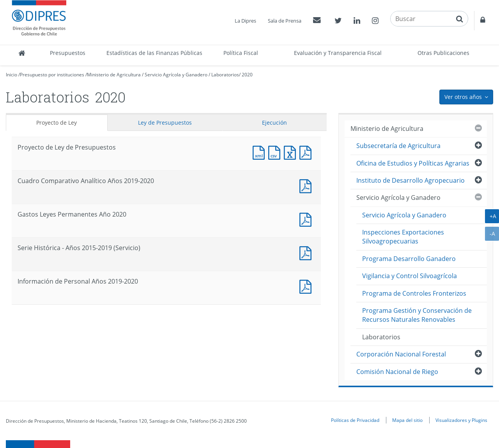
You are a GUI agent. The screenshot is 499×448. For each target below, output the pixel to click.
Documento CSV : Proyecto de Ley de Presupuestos (276, 152)
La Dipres (245, 21)
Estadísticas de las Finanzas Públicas (154, 53)
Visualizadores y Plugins (461, 420)
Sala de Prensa (285, 21)
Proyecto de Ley (57, 123)
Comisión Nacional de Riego (397, 372)
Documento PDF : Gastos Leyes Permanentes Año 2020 (307, 219)
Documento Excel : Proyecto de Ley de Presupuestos (292, 152)
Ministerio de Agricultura (114, 75)
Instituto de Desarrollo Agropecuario (411, 180)
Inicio (12, 75)
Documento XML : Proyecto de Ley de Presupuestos (260, 152)
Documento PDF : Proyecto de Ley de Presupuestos (307, 152)
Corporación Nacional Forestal (401, 354)
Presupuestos (68, 53)
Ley (165, 123)
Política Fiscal (241, 53)
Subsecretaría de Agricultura (398, 146)
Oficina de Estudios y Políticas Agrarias (413, 163)
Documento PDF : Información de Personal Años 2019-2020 (307, 286)
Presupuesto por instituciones (52, 75)
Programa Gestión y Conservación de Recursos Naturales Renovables (417, 315)
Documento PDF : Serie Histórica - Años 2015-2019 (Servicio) (307, 252)
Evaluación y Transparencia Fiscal (338, 53)
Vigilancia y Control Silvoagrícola (410, 276)
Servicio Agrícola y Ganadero (176, 75)
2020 (247, 75)
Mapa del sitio (407, 420)
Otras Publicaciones (443, 53)
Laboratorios (225, 75)
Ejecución (274, 123)
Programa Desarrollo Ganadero (409, 259)
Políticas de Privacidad (355, 420)
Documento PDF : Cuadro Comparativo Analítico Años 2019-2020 (307, 185)
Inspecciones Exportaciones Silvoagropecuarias (403, 237)
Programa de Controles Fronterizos (414, 293)
